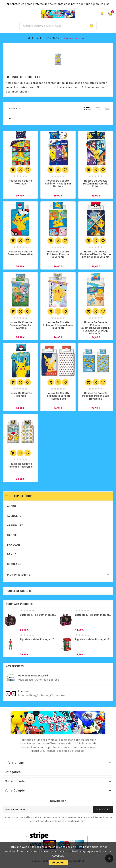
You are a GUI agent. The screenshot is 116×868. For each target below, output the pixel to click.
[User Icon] (102, 14)
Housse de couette (19, 591)
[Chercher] (53, 26)
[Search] (92, 26)
